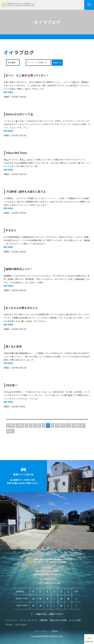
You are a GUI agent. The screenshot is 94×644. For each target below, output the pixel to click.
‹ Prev (20, 425)
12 (68, 425)
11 (63, 425)
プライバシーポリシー (41, 629)
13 (74, 425)
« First (11, 425)
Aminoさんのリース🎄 (21, 114)
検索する (57, 63)
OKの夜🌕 (12, 385)
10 (57, 425)
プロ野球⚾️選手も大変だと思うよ (28, 191)
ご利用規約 (54, 629)
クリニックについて (29, 620)
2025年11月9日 (18, 406)
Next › (81, 425)
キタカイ (11, 230)
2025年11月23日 (19, 135)
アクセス (9, 623)
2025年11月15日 (19, 290)
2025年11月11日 (19, 368)
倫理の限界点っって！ (20, 269)
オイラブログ (21, 623)
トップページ (11, 620)
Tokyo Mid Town (17, 153)
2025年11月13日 (19, 329)
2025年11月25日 (19, 97)
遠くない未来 (14, 346)
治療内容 (44, 620)
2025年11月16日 (19, 252)
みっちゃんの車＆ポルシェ (23, 308)
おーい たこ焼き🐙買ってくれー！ (29, 75)
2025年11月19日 (19, 213)
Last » (10, 431)
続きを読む (9, 92)
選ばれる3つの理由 (59, 620)
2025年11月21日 (19, 174)
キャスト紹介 (76, 620)
